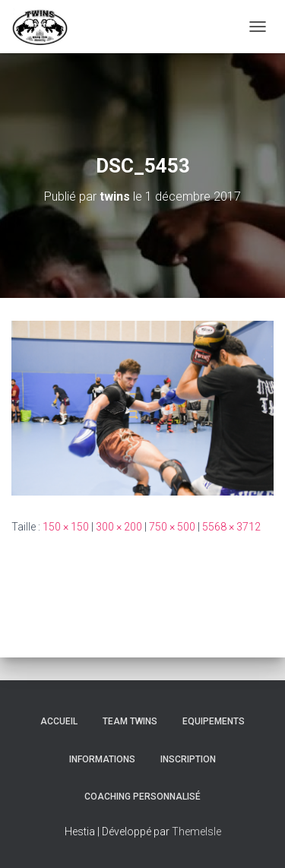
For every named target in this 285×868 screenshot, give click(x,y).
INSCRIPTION (188, 759)
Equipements (214, 721)
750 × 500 (172, 527)
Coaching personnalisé (142, 797)
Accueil (59, 721)
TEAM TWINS (130, 721)
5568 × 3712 (231, 527)
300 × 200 (119, 527)
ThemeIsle (196, 832)
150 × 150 (66, 527)
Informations (102, 759)
